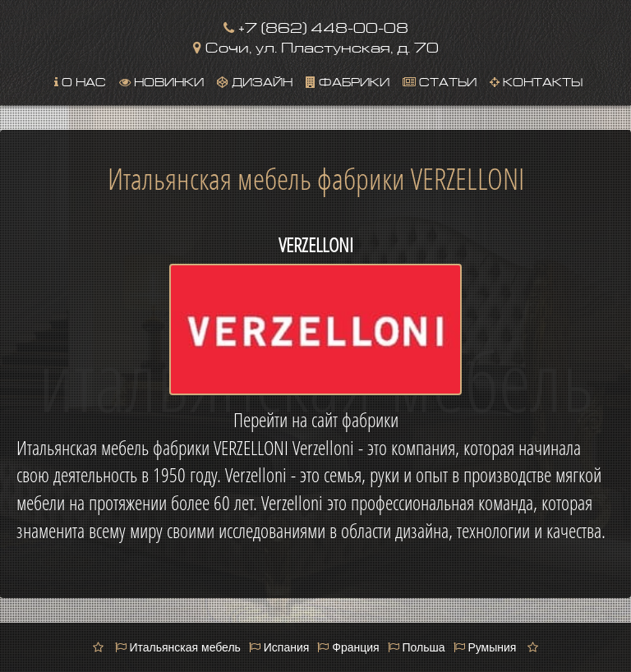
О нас (80, 81)
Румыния (485, 647)
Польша (417, 647)
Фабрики (348, 81)
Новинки (161, 81)
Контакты (536, 81)
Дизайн (255, 81)
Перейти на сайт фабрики (316, 420)
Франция (348, 647)
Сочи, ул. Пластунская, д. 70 (316, 46)
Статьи (440, 81)
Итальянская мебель (178, 647)
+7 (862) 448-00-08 (316, 26)
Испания (279, 647)
